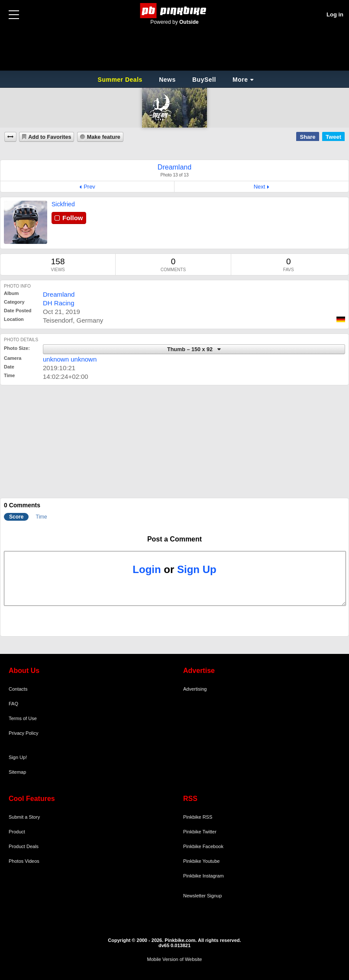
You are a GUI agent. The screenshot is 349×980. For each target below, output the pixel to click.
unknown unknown (70, 359)
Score (16, 517)
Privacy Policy (23, 733)
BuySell (204, 80)
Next (260, 187)
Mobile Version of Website (175, 959)
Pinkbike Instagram (204, 876)
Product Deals (24, 846)
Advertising (195, 689)
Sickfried (63, 204)
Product (17, 832)
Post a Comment (174, 539)
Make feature (104, 137)
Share (307, 137)
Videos (32, 861)
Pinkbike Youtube (201, 861)
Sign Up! (18, 757)
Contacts (18, 689)
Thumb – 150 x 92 (191, 349)
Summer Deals (121, 80)
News (167, 80)
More (240, 80)
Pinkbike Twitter (200, 832)
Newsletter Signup (202, 896)
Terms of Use (23, 718)
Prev (89, 187)
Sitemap (17, 772)
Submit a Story (24, 817)
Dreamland (59, 294)
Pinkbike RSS (198, 817)
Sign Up (197, 569)
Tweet (333, 137)
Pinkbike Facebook (203, 846)
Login (147, 569)
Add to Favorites (50, 137)
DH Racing (59, 303)
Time (42, 517)
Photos (16, 861)
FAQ (13, 704)
